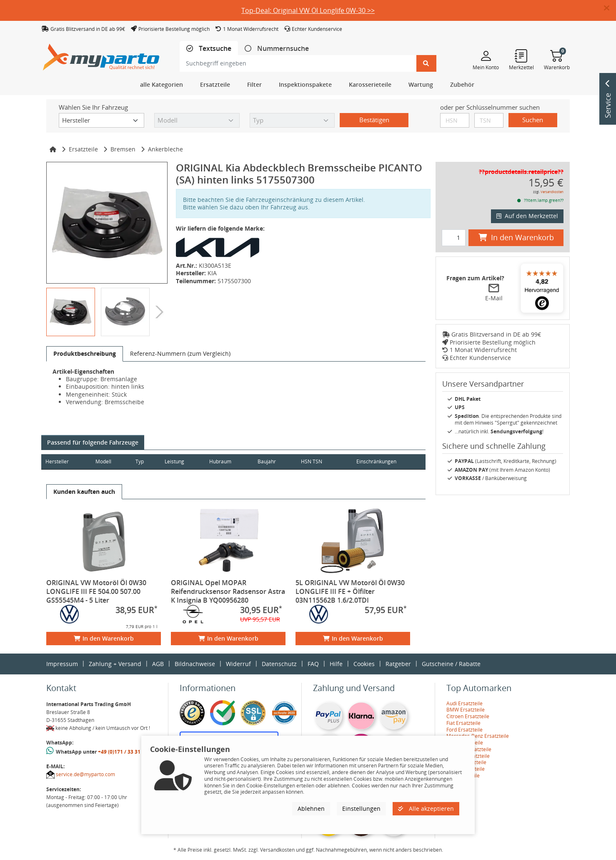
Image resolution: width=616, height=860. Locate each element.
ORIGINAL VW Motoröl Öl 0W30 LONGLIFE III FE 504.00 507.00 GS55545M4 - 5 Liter (96, 591)
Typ (144, 461)
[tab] (209, 49)
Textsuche (214, 49)
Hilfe (336, 664)
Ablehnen (311, 808)
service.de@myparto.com (85, 774)
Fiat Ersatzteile (463, 723)
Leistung (180, 461)
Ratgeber (398, 664)
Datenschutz (279, 664)
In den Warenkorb (104, 638)
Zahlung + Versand (115, 664)
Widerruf (238, 664)
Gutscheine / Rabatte (451, 664)
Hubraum (229, 461)
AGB (158, 664)
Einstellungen (361, 808)
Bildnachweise (195, 664)
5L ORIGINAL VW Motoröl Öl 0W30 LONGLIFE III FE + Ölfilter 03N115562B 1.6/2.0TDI (350, 591)
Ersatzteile (83, 149)
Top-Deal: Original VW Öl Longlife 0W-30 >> (308, 10)
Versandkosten (552, 192)
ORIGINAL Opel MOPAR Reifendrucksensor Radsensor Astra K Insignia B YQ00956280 (228, 591)
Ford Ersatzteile (465, 730)
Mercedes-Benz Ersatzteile (478, 736)
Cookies (364, 664)
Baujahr (277, 461)
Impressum (62, 664)
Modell (106, 461)
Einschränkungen (373, 461)
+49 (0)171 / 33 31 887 (124, 752)
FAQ (313, 664)
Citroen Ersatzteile (468, 716)
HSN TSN (324, 461)
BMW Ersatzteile (466, 710)
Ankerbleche (165, 149)
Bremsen (123, 149)
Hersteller (57, 461)
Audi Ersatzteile (465, 703)
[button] (610, 8)
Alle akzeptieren (426, 808)
